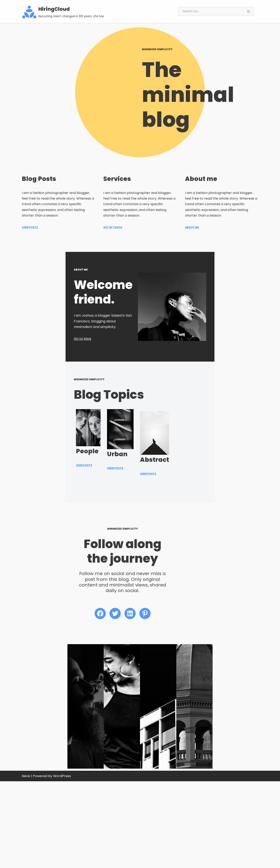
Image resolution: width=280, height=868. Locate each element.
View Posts (30, 214)
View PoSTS (113, 574)
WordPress (62, 863)
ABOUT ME (192, 214)
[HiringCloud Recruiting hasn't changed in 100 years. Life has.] (63, 12)
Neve (26, 863)
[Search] (211, 11)
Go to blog (30, 338)
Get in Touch (113, 214)
